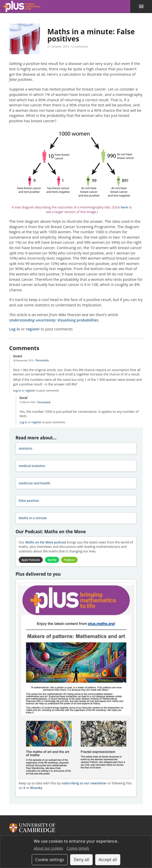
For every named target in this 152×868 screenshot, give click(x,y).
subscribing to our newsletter (84, 783)
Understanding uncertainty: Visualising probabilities (54, 320)
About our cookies (48, 848)
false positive (29, 501)
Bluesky (36, 788)
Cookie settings (50, 860)
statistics (26, 448)
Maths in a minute (33, 518)
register (33, 329)
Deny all (81, 860)
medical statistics (32, 466)
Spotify (53, 560)
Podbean (71, 560)
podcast (46, 542)
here (124, 207)
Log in (15, 329)
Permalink (42, 360)
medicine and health (34, 483)
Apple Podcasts (31, 560)
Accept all (108, 860)
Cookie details (78, 848)
